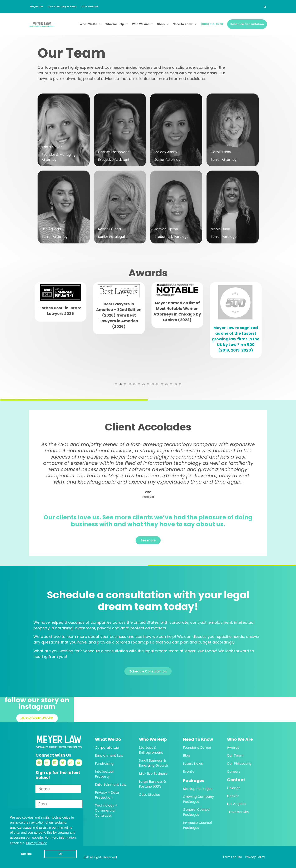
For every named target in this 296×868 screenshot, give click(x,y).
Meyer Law (37, 7)
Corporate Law (107, 748)
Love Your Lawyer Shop (64, 7)
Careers (234, 771)
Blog (186, 755)
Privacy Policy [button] (36, 843)
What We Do (90, 24)
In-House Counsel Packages (197, 825)
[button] (265, 7)
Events (188, 771)
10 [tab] (157, 384)
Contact (236, 780)
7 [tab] (144, 384)
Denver (233, 796)
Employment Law (109, 755)
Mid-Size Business (153, 774)
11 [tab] (162, 384)
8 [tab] (148, 384)
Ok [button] (60, 854)
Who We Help (117, 24)
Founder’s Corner (197, 748)
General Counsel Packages (197, 812)
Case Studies (149, 795)
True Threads (94, 7)
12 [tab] (166, 384)
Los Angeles (237, 804)
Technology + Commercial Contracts (106, 810)
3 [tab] (125, 384)
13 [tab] (171, 384)
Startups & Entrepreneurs (151, 750)
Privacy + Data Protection (107, 795)
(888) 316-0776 (212, 24)
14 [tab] (176, 384)
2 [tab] (121, 384)
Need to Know (185, 24)
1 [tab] (116, 384)
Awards (233, 748)
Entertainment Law (111, 785)
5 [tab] (134, 384)
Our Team (235, 755)
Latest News (193, 764)
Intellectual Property (104, 774)
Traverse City (238, 812)
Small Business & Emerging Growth (153, 763)
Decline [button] (26, 854)
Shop (163, 24)
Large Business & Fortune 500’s (152, 784)
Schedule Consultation (247, 24)
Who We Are (142, 24)
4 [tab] (130, 384)
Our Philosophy (239, 764)
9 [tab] (153, 384)
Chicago (234, 788)
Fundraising (104, 764)
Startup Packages (198, 789)
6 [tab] (139, 384)
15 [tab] (180, 384)
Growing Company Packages (198, 799)
